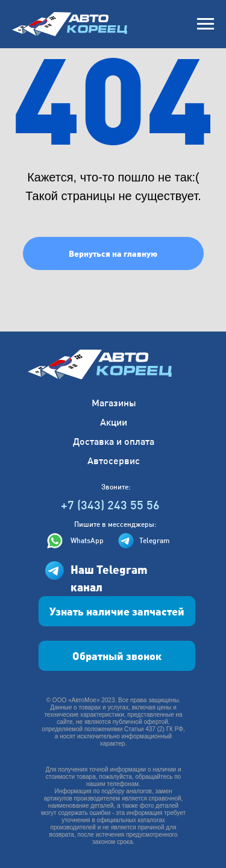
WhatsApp (87, 540)
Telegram (155, 540)
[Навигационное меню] (206, 24)
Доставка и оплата (114, 441)
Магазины (114, 402)
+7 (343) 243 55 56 (110, 505)
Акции (114, 422)
